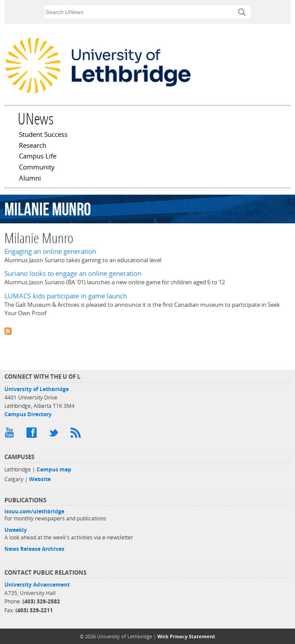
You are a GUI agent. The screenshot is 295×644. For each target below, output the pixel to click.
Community (37, 168)
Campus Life (38, 157)
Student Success (43, 135)
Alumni (30, 179)
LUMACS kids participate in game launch (66, 296)
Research (33, 146)
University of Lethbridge (37, 389)
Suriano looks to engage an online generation (73, 273)
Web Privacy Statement (186, 636)
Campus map (54, 469)
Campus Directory (28, 414)
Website (40, 479)
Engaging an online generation (50, 251)
